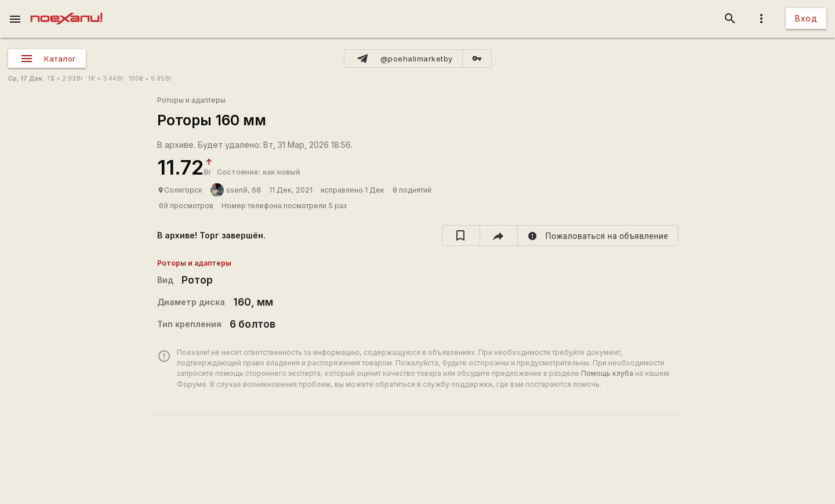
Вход (806, 18)
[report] (598, 235)
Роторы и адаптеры (191, 100)
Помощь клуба (607, 373)
